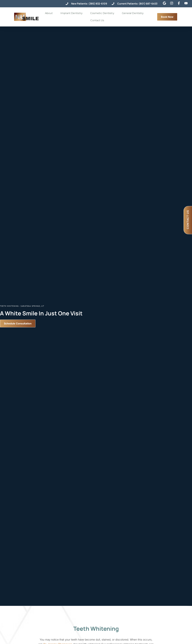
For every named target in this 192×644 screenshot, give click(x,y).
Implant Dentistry (72, 13)
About (50, 13)
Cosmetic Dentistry (103, 13)
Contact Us (98, 20)
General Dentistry (134, 13)
